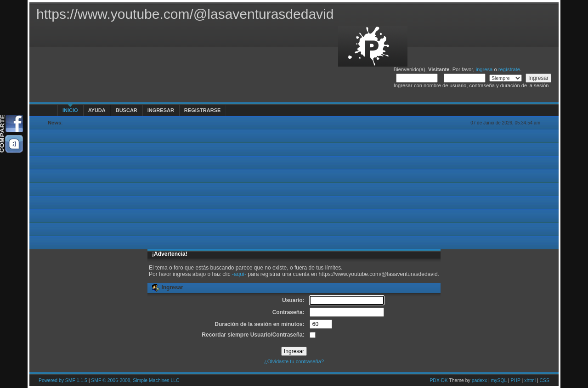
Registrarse (202, 110)
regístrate (509, 69)
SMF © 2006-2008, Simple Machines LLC (135, 380)
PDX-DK (438, 380)
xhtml (530, 380)
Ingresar (161, 110)
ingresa (484, 69)
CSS (545, 380)
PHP (516, 380)
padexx (480, 380)
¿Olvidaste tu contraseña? (294, 361)
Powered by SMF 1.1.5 (63, 380)
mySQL (499, 380)
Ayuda (97, 110)
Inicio (70, 110)
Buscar (127, 110)
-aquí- (239, 274)
